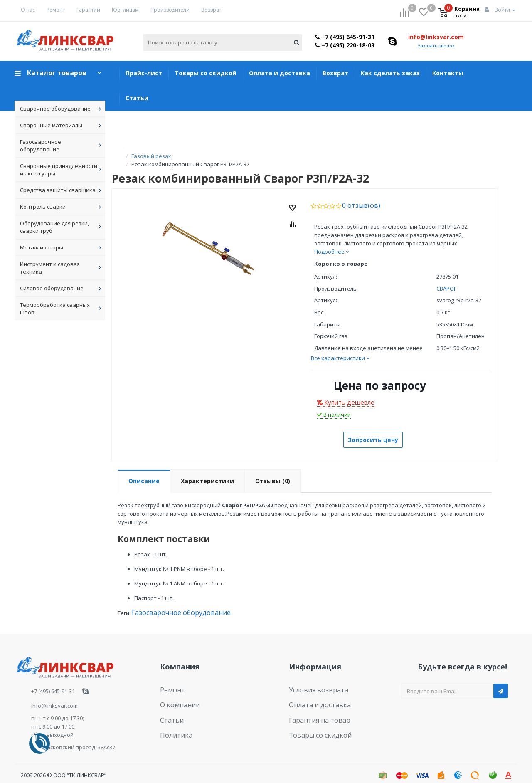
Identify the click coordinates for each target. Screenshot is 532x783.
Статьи (137, 98)
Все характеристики (340, 349)
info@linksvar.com (436, 37)
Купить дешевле (346, 393)
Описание (144, 472)
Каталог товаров (57, 73)
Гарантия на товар (314, 705)
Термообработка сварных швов (55, 309)
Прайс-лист (144, 73)
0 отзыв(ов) (357, 197)
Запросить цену (373, 431)
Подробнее (332, 243)
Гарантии (88, 10)
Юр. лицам (125, 10)
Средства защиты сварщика (58, 190)
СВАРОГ (446, 280)
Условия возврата (313, 679)
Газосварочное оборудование (41, 146)
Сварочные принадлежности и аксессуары (59, 170)
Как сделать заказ (390, 73)
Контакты (448, 73)
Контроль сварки (43, 207)
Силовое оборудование (52, 288)
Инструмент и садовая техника (50, 268)
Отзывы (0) (273, 472)
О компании (176, 692)
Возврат (211, 10)
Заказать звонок (436, 46)
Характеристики (207, 472)
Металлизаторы (42, 247)
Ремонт (56, 10)
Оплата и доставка (280, 73)
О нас (28, 10)
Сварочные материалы (51, 125)
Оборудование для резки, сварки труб (54, 227)
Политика (173, 718)
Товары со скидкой (206, 73)
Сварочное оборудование (55, 109)
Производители (170, 10)
